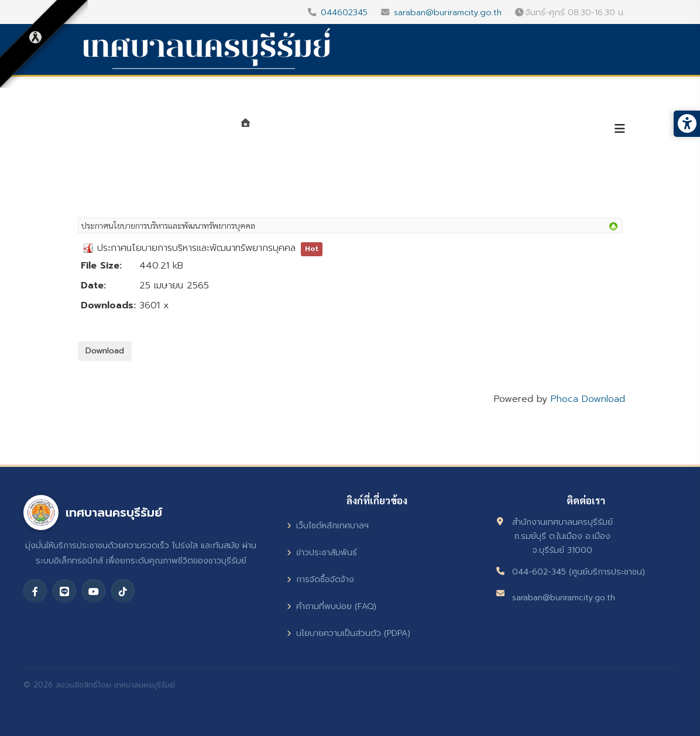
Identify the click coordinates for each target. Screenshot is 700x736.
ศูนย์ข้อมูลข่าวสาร (457, 130)
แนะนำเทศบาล (297, 130)
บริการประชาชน (555, 130)
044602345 (344, 12)
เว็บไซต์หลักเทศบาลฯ (328, 526)
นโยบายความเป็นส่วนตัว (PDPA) (349, 633)
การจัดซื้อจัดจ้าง (320, 579)
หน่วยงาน (371, 130)
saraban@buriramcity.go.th (448, 12)
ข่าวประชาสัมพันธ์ (322, 553)
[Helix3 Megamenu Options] (620, 129)
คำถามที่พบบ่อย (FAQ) (332, 606)
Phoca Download (588, 399)
